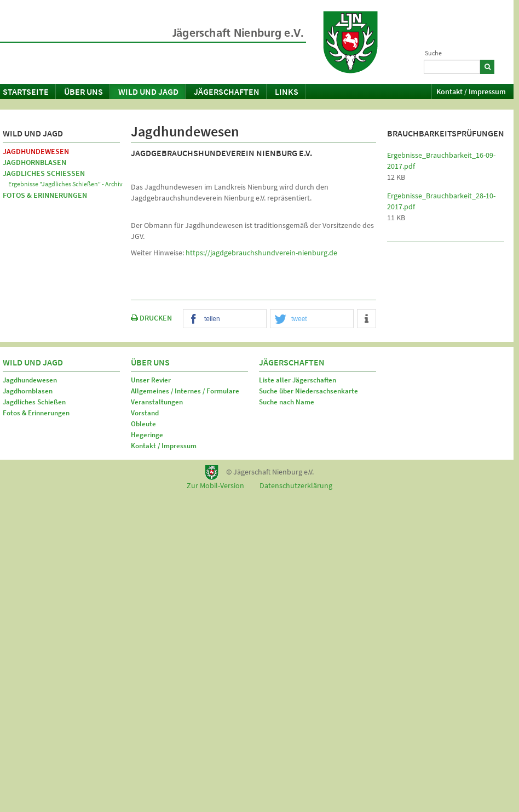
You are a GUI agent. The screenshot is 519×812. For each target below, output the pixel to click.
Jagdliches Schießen (44, 173)
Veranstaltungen (157, 402)
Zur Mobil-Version (215, 485)
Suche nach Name (287, 402)
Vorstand (145, 413)
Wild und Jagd (148, 92)
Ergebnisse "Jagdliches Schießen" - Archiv (65, 184)
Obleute (143, 424)
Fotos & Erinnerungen (45, 195)
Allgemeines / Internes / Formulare (185, 391)
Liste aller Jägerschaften (298, 380)
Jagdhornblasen (34, 162)
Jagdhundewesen (36, 151)
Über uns (83, 92)
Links (287, 92)
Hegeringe (147, 435)
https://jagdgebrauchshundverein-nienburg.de (261, 253)
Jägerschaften (227, 92)
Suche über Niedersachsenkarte (308, 391)
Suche (433, 53)
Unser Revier (151, 380)
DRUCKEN (151, 318)
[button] (225, 319)
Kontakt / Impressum (471, 92)
